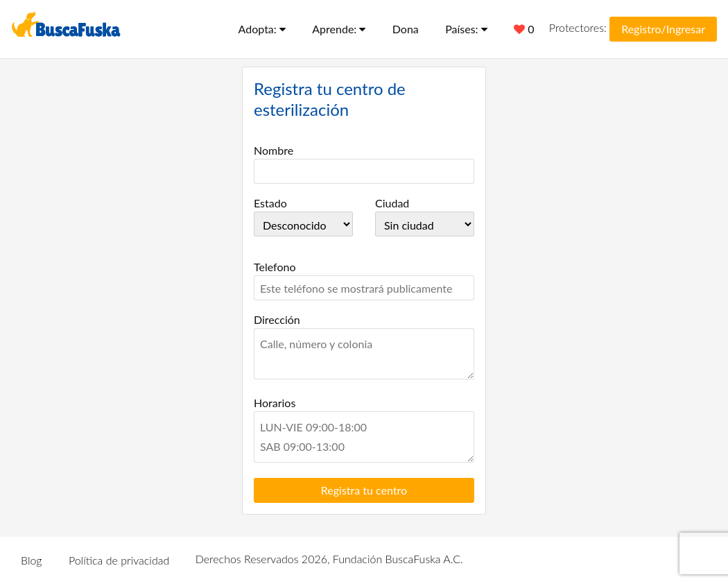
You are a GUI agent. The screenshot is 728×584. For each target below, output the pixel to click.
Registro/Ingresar (663, 29)
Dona (406, 29)
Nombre (274, 150)
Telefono (275, 267)
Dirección (277, 319)
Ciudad (392, 203)
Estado (270, 203)
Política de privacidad (119, 560)
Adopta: (262, 29)
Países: (466, 29)
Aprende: (339, 29)
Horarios (275, 403)
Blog (32, 560)
